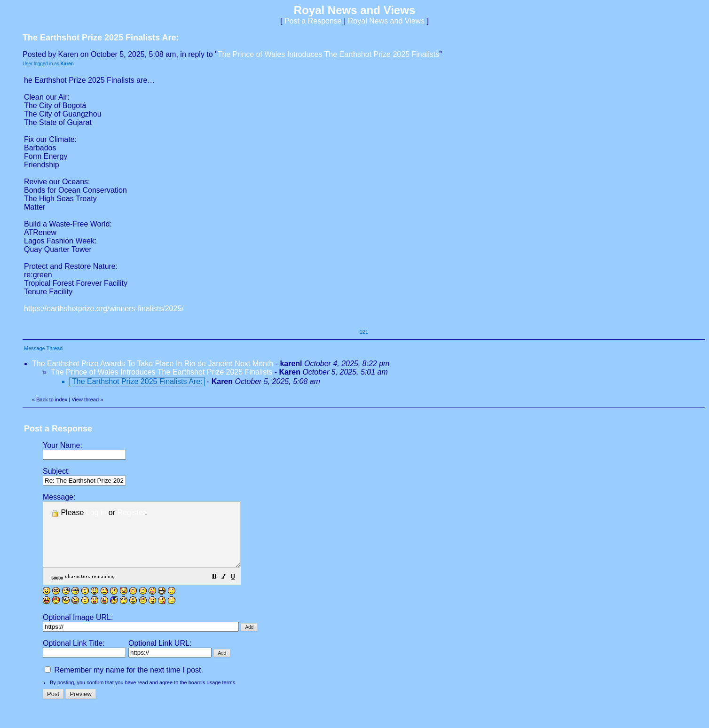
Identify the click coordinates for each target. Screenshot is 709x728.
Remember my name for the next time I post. (124, 683)
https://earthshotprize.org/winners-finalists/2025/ (104, 309)
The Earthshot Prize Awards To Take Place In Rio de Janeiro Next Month (153, 364)
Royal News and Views (386, 21)
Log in (96, 513)
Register (131, 513)
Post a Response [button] (313, 21)
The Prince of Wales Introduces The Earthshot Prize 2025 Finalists (328, 54)
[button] (238, 590)
